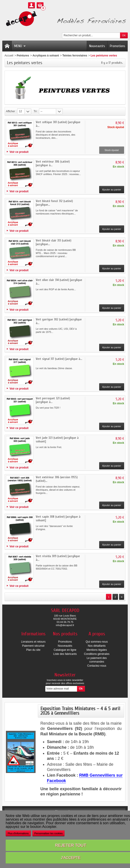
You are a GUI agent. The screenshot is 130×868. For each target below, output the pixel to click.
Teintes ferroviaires (75, 56)
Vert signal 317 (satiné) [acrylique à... (59, 359)
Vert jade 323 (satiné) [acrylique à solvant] (57, 440)
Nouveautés (97, 46)
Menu (20, 46)
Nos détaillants (97, 646)
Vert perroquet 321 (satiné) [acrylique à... (53, 400)
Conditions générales (97, 654)
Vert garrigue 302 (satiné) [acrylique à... (59, 321)
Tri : (36, 111)
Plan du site (33, 650)
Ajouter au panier (112, 190)
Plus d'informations (18, 833)
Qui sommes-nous (97, 642)
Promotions (118, 46)
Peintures (23, 56)
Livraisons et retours (33, 642)
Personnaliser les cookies (49, 833)
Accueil (9, 56)
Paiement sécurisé (33, 646)
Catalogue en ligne (65, 650)
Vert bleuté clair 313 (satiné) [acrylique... (54, 242)
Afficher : (11, 111)
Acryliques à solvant (46, 56)
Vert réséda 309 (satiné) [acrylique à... (58, 558)
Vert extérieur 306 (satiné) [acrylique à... (53, 163)
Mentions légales (97, 650)
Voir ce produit (19, 152)
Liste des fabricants (65, 654)
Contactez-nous (97, 666)
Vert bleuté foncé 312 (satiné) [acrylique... (54, 203)
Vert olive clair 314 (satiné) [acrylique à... (59, 282)
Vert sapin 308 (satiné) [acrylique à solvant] (58, 518)
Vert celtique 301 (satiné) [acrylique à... (58, 124)
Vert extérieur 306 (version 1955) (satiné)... (57, 479)
